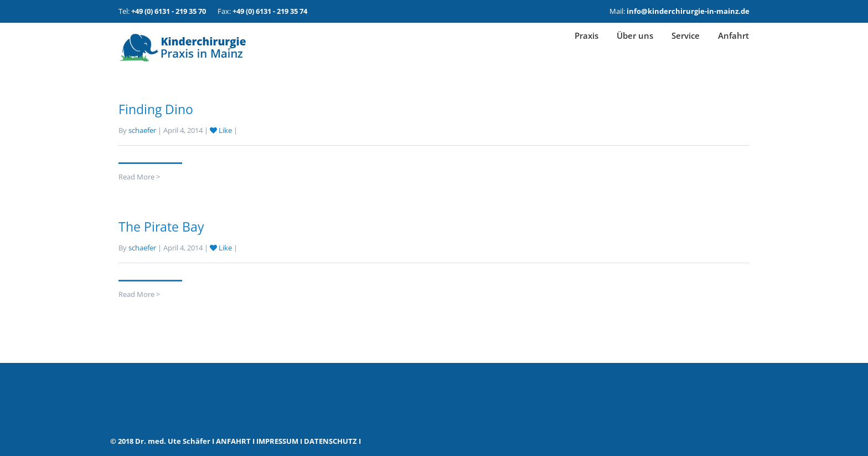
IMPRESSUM (277, 441)
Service (686, 48)
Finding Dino (156, 109)
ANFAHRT (233, 441)
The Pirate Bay (161, 227)
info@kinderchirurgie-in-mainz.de (688, 11)
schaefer (142, 130)
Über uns (635, 48)
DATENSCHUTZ (330, 441)
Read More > (139, 177)
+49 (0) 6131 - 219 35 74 (270, 11)
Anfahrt (733, 48)
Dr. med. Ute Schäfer (173, 441)
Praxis (587, 48)
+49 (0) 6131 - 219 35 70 (169, 11)
